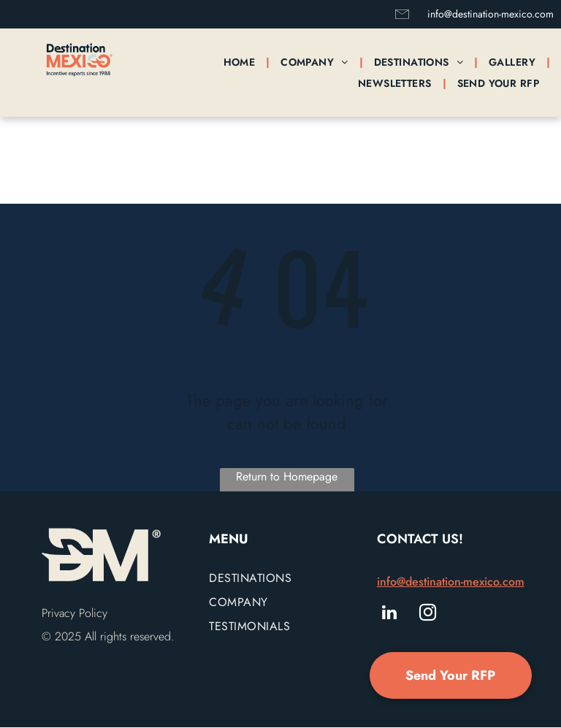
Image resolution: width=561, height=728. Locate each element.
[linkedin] (390, 614)
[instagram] (428, 614)
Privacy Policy (75, 613)
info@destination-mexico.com (491, 14)
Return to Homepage (287, 476)
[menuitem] (241, 62)
